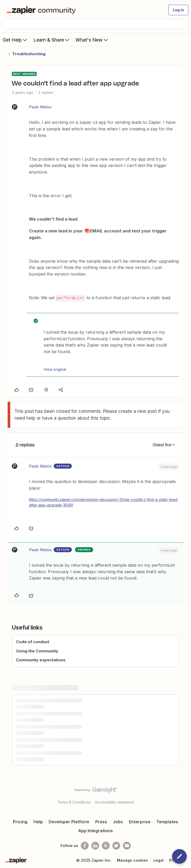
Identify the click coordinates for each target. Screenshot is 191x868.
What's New (92, 40)
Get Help (15, 40)
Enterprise (140, 821)
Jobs (118, 821)
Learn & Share (52, 40)
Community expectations (41, 660)
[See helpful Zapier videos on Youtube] (127, 845)
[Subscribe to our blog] (106, 845)
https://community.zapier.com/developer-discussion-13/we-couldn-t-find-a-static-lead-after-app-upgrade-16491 (104, 502)
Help (38, 821)
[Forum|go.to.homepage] (42, 10)
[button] (178, 10)
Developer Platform (69, 821)
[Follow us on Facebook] (85, 845)
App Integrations (95, 830)
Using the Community (37, 651)
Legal (159, 860)
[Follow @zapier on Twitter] (116, 845)
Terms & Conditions (74, 802)
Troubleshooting (29, 54)
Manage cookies (132, 860)
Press (101, 821)
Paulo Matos (40, 107)
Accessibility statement (115, 802)
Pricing (20, 821)
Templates (167, 821)
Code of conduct (33, 641)
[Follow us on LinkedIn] (95, 845)
